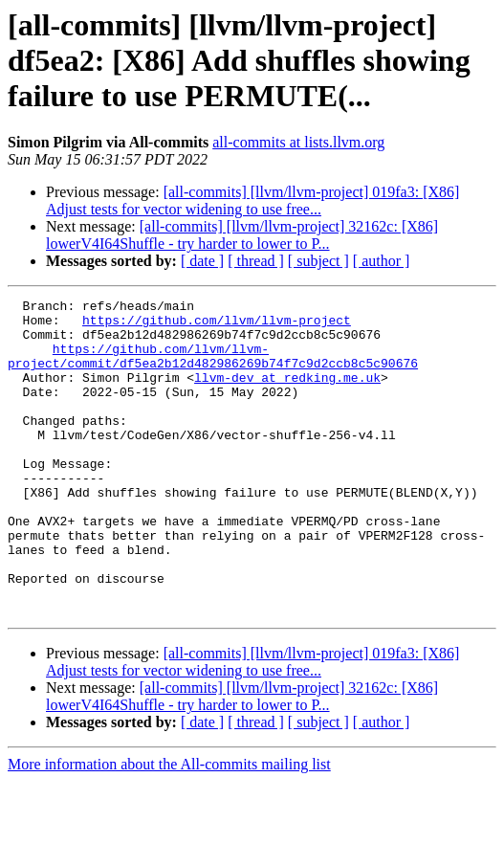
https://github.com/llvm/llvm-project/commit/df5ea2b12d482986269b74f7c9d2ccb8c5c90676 (213, 368)
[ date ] (202, 261)
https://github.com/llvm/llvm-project (217, 325)
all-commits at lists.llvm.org (298, 142)
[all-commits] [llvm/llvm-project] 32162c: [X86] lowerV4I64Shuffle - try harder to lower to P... (242, 235)
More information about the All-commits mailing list (169, 827)
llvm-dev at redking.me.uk (287, 394)
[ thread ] (256, 261)
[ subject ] (318, 261)
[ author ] (382, 261)
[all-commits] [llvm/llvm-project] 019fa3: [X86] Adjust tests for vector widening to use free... (252, 200)
